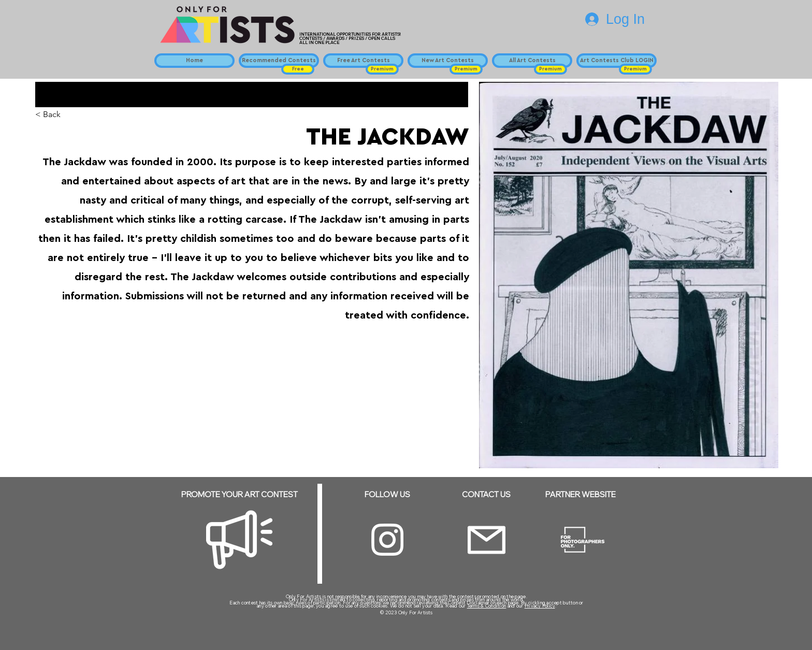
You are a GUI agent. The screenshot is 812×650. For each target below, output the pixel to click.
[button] (298, 69)
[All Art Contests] (532, 61)
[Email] (487, 540)
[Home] (194, 61)
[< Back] (56, 115)
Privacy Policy (540, 606)
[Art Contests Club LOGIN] (617, 61)
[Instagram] (387, 540)
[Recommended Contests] (279, 61)
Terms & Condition (487, 606)
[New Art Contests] (448, 61)
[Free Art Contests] (363, 61)
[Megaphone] (239, 540)
